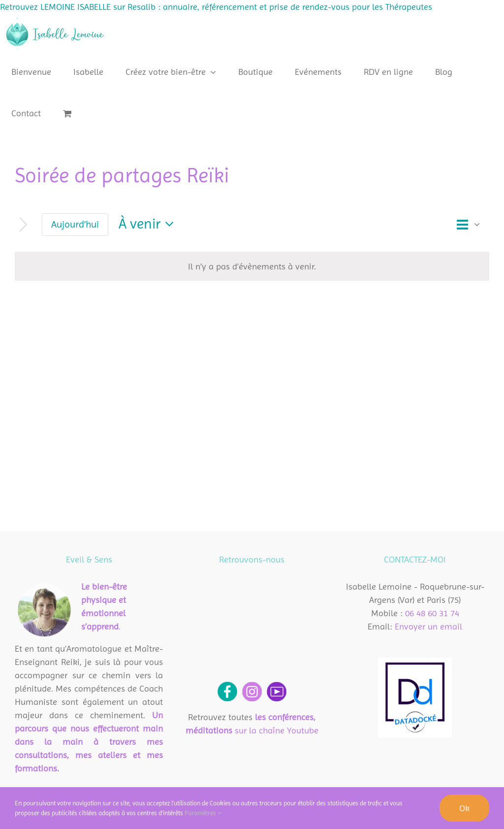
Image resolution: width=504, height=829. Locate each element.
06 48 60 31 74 (432, 613)
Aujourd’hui (75, 224)
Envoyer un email (428, 626)
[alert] (252, 266)
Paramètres (203, 813)
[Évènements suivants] (23, 225)
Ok (464, 808)
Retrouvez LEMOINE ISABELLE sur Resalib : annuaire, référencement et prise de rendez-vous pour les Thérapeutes (216, 7)
